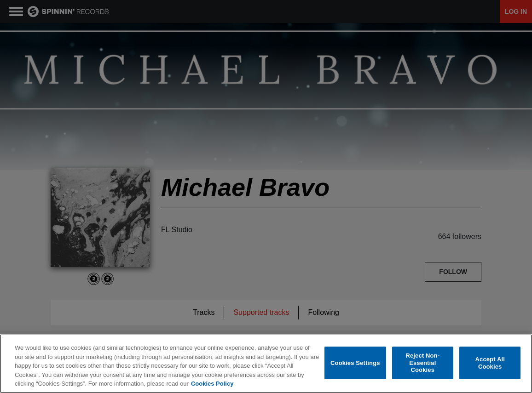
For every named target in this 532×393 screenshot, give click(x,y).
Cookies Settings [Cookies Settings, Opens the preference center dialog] (355, 363)
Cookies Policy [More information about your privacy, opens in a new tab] (212, 384)
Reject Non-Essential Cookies (422, 363)
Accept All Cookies (490, 363)
